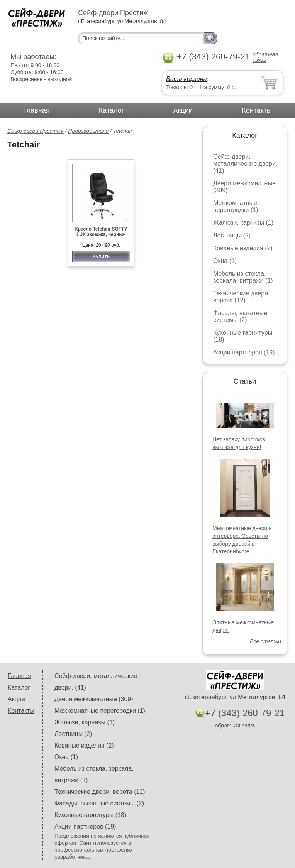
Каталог (111, 110)
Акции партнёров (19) (244, 352)
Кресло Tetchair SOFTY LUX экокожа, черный (101, 232)
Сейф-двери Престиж (36, 131)
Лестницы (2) (232, 235)
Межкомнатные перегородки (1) (236, 206)
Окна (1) (225, 261)
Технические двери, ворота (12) (242, 297)
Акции (183, 110)
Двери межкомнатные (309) (94, 699)
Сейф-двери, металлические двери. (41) (245, 164)
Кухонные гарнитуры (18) (90, 815)
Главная (36, 110)
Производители (88, 131)
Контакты (257, 110)
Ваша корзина (186, 79)
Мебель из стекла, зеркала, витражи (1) (243, 277)
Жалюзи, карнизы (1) (243, 223)
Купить (101, 256)
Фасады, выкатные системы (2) (240, 316)
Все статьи (265, 641)
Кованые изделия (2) (243, 248)
